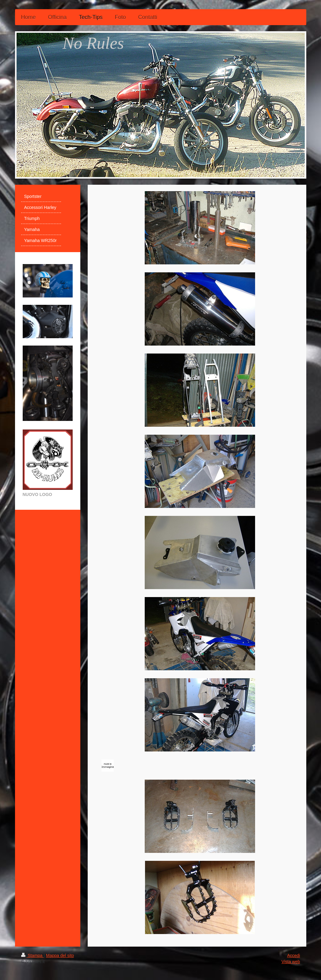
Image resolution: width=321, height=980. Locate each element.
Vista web (291, 962)
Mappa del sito (60, 955)
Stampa (32, 955)
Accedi (293, 955)
